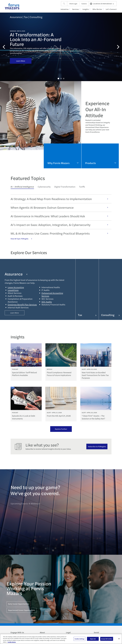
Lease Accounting (16, 287)
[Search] (64, 4)
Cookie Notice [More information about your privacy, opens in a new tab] (12, 642)
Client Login (73, 4)
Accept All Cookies (107, 639)
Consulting (110, 315)
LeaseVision (13, 290)
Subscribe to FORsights (97, 446)
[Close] (119, 639)
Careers (84, 4)
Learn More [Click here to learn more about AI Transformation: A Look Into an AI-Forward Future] (21, 48)
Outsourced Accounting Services (52, 294)
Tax (87, 315)
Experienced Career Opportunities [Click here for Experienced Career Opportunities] (22, 610)
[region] (61, 639)
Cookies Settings (80, 639)
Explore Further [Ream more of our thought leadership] (61, 429)
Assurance (16, 274)
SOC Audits (47, 302)
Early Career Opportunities (19, 604)
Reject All (93, 639)
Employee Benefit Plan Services (22, 305)
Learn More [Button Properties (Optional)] (15, 313)
